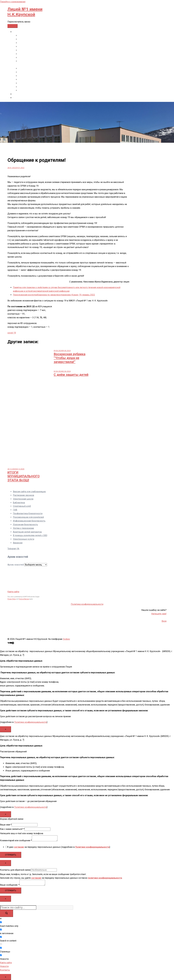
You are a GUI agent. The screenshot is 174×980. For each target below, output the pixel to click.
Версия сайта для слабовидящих (29, 492)
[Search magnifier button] (7, 913)
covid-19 (12, 333)
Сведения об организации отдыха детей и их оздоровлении (49, 90)
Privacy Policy (12, 599)
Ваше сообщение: (10, 885)
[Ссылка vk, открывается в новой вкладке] (9, 643)
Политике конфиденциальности (30, 722)
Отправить (11, 855)
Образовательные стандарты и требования (40, 50)
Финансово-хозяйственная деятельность (39, 76)
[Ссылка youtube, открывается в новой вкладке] (11, 643)
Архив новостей (16, 565)
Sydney (66, 639)
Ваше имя (6, 825)
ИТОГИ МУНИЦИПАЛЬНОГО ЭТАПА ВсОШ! (24, 476)
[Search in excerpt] (1, 944)
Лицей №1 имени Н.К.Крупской (25, 12)
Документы (24, 43)
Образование (25, 47)
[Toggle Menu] (13, 26)
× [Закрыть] (6, 729)
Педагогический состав (30, 58)
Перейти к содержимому (13, 2)
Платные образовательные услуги (36, 72)
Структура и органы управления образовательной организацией (51, 39)
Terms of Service (24, 599)
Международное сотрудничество (35, 87)
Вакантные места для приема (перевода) (39, 79)
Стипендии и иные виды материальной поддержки (44, 68)
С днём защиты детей (71, 375)
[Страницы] (1, 948)
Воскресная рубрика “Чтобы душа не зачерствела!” (70, 358)
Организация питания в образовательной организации (46, 83)
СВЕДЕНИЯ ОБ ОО (22, 32)
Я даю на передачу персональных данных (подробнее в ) (59, 847)
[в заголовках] (1, 930)
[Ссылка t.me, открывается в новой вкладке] (13, 643)
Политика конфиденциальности (87, 604)
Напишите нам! (159, 614)
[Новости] (1, 955)
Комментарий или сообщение (16, 840)
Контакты (18, 94)
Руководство (25, 54)
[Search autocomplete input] (55, 907)
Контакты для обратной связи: (15, 870)
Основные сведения (29, 35)
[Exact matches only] (1, 922)
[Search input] (18, 907)
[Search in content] (1, 937)
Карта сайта (13, 592)
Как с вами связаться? (12, 829)
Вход (164, 621)
